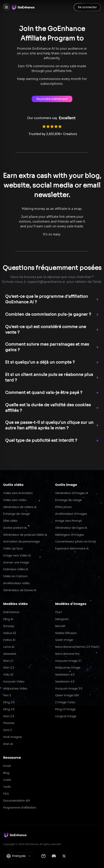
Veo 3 (7, 695)
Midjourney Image (68, 668)
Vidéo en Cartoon (15, 576)
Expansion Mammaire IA (72, 548)
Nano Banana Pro (67, 654)
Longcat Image (66, 716)
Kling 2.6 (9, 709)
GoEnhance (11, 612)
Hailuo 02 (10, 633)
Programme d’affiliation (20, 808)
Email (7, 766)
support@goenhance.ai (46, 282)
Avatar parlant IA (15, 528)
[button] (52, 299)
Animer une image (16, 562)
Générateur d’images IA (72, 493)
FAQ (6, 794)
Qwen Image (64, 640)
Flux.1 (59, 612)
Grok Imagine (13, 737)
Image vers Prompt (68, 521)
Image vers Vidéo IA (17, 555)
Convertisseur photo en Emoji (76, 542)
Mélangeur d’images (70, 535)
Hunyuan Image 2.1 (68, 661)
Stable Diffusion (66, 633)
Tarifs (7, 787)
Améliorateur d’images (71, 514)
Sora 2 (8, 730)
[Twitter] (64, 856)
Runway (9, 626)
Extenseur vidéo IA (16, 569)
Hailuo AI (9, 640)
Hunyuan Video (14, 682)
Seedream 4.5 (65, 682)
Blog (6, 773)
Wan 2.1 (8, 661)
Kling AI (8, 619)
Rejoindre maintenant (52, 99)
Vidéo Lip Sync (13, 548)
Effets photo (63, 507)
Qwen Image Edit (67, 695)
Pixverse (9, 723)
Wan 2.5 (9, 716)
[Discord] (54, 856)
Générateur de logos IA (71, 528)
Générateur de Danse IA (20, 590)
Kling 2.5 (9, 702)
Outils (7, 780)
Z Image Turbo (65, 702)
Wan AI (8, 744)
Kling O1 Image (65, 709)
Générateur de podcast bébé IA (25, 535)
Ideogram (62, 619)
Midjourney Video (15, 688)
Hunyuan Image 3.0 (69, 688)
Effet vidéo (10, 521)
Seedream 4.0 (65, 675)
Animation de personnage (21, 542)
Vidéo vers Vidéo (15, 500)
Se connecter (87, 7)
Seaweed (10, 654)
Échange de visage (16, 514)
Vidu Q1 (8, 675)
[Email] (43, 856)
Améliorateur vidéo (16, 583)
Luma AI (9, 647)
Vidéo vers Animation (18, 493)
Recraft (60, 626)
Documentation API (17, 801)
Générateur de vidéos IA (20, 507)
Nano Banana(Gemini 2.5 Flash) (77, 647)
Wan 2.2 (9, 668)
